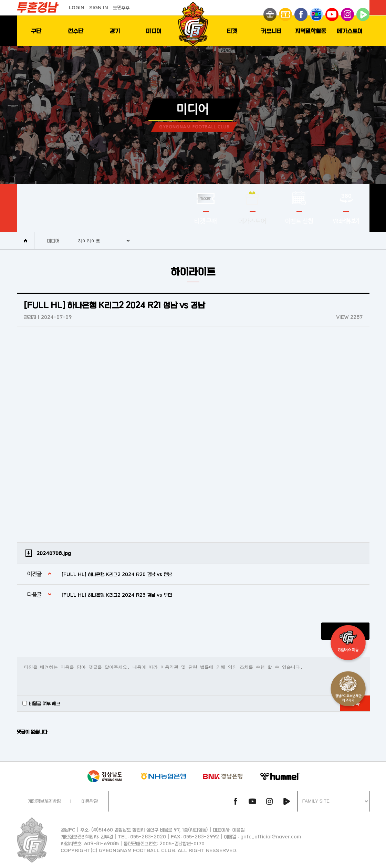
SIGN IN (99, 7)
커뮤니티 (271, 31)
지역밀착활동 (311, 31)
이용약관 (90, 801)
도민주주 (121, 7)
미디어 (154, 31)
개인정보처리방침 (44, 801)
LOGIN (77, 7)
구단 (36, 31)
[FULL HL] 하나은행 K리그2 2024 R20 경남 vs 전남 (117, 574)
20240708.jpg (54, 553)
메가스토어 (350, 31)
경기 (115, 31)
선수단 (76, 31)
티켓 (232, 31)
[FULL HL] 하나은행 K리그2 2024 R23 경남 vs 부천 (117, 595)
